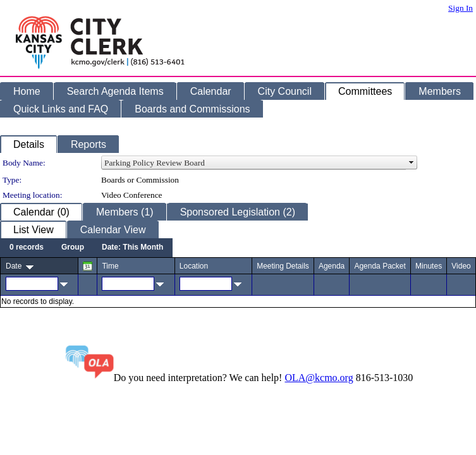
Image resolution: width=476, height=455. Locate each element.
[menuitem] (27, 248)
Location (194, 266)
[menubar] (86, 248)
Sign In (461, 8)
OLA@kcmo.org (319, 378)
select (412, 163)
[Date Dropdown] (132, 248)
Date (14, 266)
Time (110, 266)
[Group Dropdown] (73, 248)
